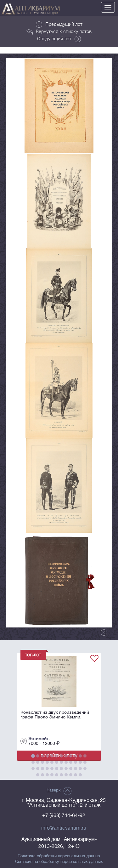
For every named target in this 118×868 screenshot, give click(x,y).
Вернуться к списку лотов (59, 31)
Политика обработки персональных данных (59, 856)
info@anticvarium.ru (64, 828)
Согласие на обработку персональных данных (59, 862)
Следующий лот (59, 39)
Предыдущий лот (59, 24)
